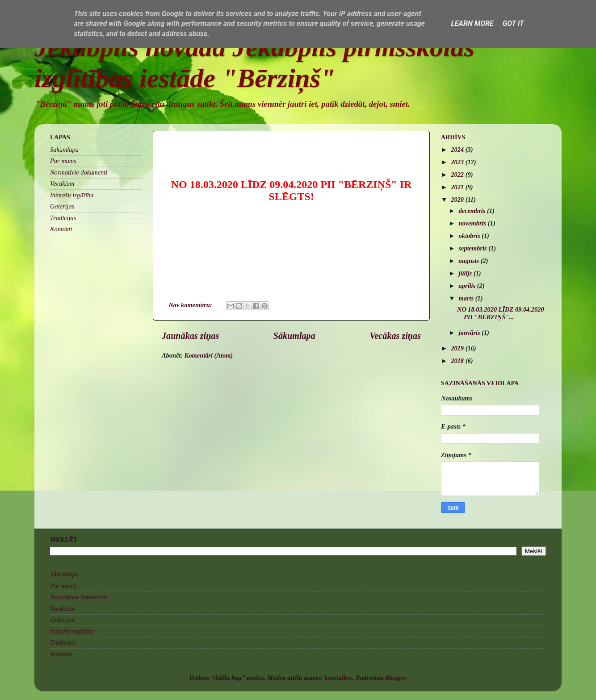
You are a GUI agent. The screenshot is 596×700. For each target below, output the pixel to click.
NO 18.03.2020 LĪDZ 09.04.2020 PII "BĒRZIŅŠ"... (501, 313)
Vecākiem (62, 183)
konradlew (338, 678)
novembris (473, 223)
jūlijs (466, 273)
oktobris (470, 236)
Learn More (472, 23)
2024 (458, 150)
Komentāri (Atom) (209, 355)
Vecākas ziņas (395, 336)
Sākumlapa (294, 336)
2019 (458, 348)
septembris (474, 248)
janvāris (470, 333)
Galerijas (62, 206)
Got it (513, 23)
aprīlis (468, 286)
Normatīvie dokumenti (79, 172)
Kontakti (61, 229)
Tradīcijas (63, 218)
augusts (470, 261)
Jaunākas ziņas (190, 336)
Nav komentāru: (191, 305)
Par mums (63, 161)
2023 (458, 162)
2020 (458, 200)
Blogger (395, 678)
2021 (458, 187)
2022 (458, 175)
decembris (473, 211)
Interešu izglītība (72, 195)
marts (467, 298)
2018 (458, 361)
